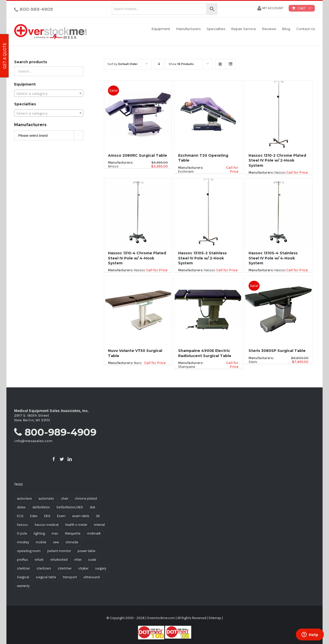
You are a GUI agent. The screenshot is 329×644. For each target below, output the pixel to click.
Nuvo (138, 363)
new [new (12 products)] (56, 542)
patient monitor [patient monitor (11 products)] (59, 551)
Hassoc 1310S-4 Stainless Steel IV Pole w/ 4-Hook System (273, 258)
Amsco (113, 166)
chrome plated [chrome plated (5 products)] (86, 498)
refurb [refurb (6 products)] (39, 560)
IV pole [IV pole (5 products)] (22, 533)
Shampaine (187, 367)
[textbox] (49, 94)
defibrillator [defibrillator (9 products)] (41, 507)
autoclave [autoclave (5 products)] (24, 498)
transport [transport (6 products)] (70, 577)
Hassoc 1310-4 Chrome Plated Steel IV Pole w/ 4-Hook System (137, 258)
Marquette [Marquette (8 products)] (73, 533)
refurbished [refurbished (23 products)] (59, 560)
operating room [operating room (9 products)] (29, 551)
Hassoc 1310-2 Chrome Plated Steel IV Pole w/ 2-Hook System (277, 160)
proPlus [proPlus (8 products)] (22, 560)
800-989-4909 (34, 9)
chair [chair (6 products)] (65, 498)
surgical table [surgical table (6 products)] (46, 577)
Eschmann (186, 171)
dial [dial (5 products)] (92, 507)
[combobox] (49, 93)
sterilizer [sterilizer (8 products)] (23, 568)
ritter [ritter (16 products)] (78, 560)
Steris (253, 362)
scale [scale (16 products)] (92, 560)
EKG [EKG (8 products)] (47, 516)
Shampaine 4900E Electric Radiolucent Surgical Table (205, 353)
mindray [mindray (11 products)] (23, 542)
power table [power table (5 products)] (86, 551)
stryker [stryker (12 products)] (83, 568)
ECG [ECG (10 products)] (20, 516)
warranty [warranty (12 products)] (23, 586)
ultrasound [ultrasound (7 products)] (92, 577)
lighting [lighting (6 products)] (39, 533)
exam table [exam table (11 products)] (81, 516)
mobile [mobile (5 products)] (41, 542)
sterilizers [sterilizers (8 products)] (44, 568)
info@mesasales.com (33, 441)
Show (181, 64)
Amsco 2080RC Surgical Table (138, 155)
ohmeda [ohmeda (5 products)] (72, 542)
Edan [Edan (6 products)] (34, 516)
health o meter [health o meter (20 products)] (76, 525)
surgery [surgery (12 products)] (101, 568)
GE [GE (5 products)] (98, 516)
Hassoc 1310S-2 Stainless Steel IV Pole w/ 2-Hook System (202, 258)
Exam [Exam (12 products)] (61, 516)
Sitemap (215, 618)
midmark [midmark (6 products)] (94, 533)
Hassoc (280, 172)
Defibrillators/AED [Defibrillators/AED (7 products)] (70, 507)
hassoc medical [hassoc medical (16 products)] (47, 525)
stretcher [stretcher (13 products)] (65, 568)
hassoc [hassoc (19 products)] (22, 525)
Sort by (122, 64)
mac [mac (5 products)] (55, 533)
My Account (270, 8)
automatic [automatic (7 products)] (46, 498)
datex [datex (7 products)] (21, 507)
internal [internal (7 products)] (99, 525)
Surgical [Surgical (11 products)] (23, 577)
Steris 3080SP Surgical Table (277, 351)
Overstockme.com (161, 618)
